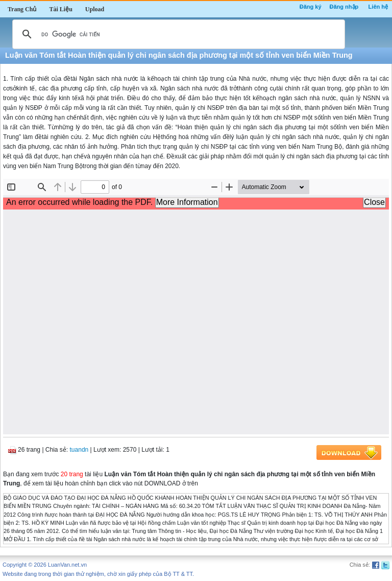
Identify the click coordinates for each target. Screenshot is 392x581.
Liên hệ (378, 7)
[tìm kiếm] (177, 34)
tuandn (79, 450)
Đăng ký (311, 7)
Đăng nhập (344, 7)
